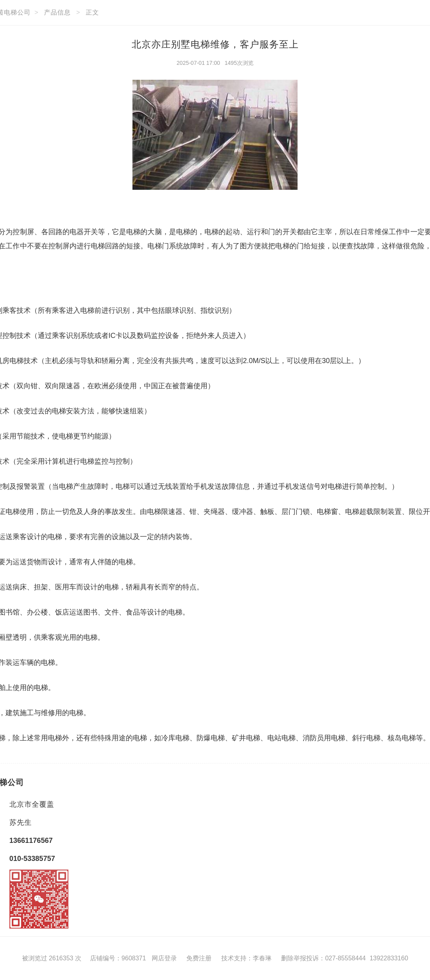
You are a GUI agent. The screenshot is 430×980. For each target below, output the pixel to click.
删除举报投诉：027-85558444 (323, 958)
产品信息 (57, 12)
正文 (92, 12)
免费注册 (199, 958)
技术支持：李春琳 (246, 958)
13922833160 (389, 958)
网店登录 (164, 958)
